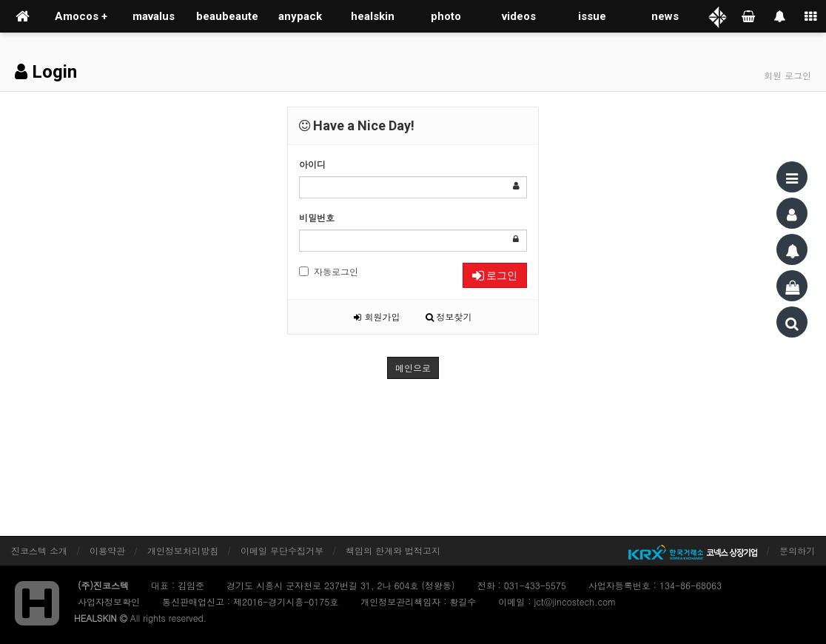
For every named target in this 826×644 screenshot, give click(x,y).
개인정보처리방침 (183, 550)
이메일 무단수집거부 (282, 550)
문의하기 (797, 550)
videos (519, 16)
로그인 (495, 275)
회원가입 (377, 316)
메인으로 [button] (413, 368)
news (665, 16)
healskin (373, 16)
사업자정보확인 (109, 601)
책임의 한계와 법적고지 (393, 550)
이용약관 (107, 550)
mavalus (154, 16)
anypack (300, 16)
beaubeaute (227, 16)
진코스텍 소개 (39, 550)
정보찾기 (449, 316)
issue (592, 16)
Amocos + (81, 16)
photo (446, 16)
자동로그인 (329, 271)
